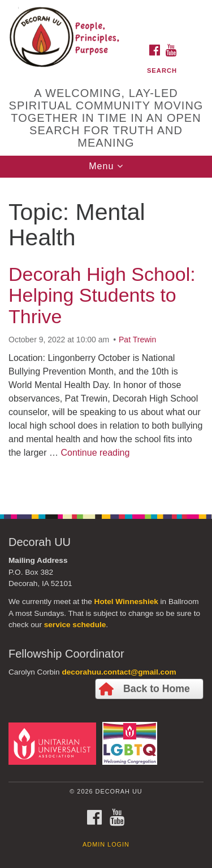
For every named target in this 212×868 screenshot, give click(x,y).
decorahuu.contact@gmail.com (119, 672)
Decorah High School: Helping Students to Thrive (102, 295)
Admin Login (106, 844)
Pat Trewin (137, 340)
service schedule (75, 625)
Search (162, 71)
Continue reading (95, 453)
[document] (106, 340)
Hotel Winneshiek (126, 602)
